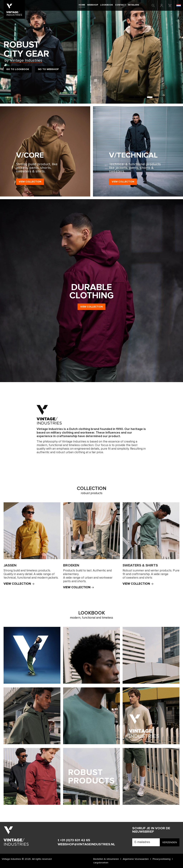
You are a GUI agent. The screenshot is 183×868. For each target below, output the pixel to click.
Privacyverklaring (162, 859)
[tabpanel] (91, 52)
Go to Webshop (48, 69)
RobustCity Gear (26, 51)
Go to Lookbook (18, 69)
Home (82, 5)
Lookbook (107, 5)
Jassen (10, 565)
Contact (120, 5)
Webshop (93, 5)
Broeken (71, 565)
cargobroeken (101, 863)
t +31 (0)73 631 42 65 (74, 840)
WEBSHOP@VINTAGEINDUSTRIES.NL (86, 844)
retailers (134, 5)
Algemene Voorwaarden (136, 859)
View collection (30, 182)
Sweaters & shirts (140, 565)
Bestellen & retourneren (106, 859)
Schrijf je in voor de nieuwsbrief (151, 830)
